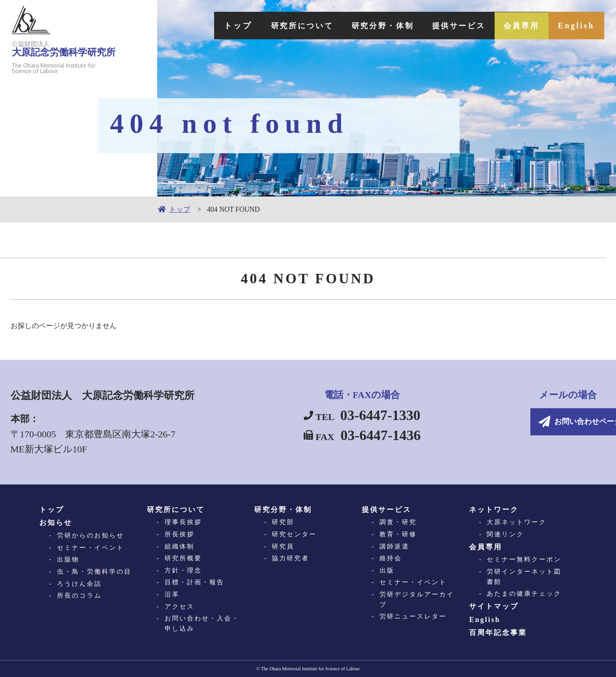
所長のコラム (79, 595)
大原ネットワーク (517, 522)
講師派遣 (394, 546)
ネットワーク (494, 510)
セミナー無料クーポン (524, 559)
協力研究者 (291, 558)
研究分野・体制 (372, 26)
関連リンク (505, 534)
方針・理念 (183, 570)
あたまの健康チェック (524, 594)
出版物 (68, 559)
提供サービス (453, 26)
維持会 (391, 558)
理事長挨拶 (183, 522)
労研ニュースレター (413, 616)
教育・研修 (398, 534)
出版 (387, 570)
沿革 (172, 594)
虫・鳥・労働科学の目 (94, 572)
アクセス (180, 606)
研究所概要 (183, 558)
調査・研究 (398, 522)
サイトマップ (494, 606)
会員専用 (520, 26)
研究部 (283, 522)
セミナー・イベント (91, 548)
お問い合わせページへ (539, 422)
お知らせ (56, 523)
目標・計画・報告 (194, 582)
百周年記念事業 (498, 633)
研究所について (286, 26)
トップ (220, 26)
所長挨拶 (180, 534)
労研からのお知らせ (91, 535)
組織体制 (180, 546)
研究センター (294, 534)
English (576, 26)
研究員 (283, 546)
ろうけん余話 (79, 584)
